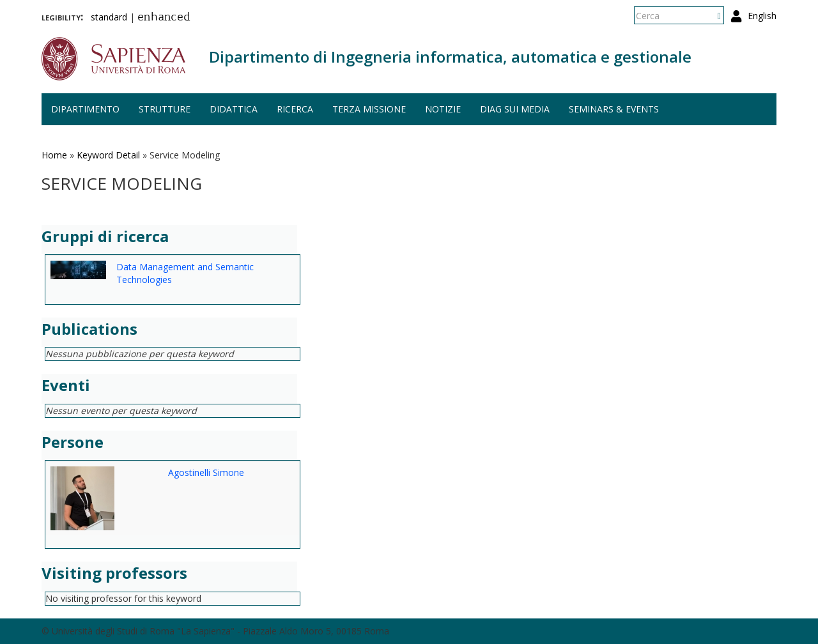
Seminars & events (614, 109)
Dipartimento (85, 109)
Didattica (234, 109)
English (762, 16)
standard (109, 17)
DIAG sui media (515, 109)
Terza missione (369, 109)
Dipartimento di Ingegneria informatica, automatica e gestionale (450, 57)
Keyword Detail (108, 155)
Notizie (443, 109)
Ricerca (295, 109)
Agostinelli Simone (206, 472)
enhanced (164, 18)
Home (54, 155)
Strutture (165, 109)
